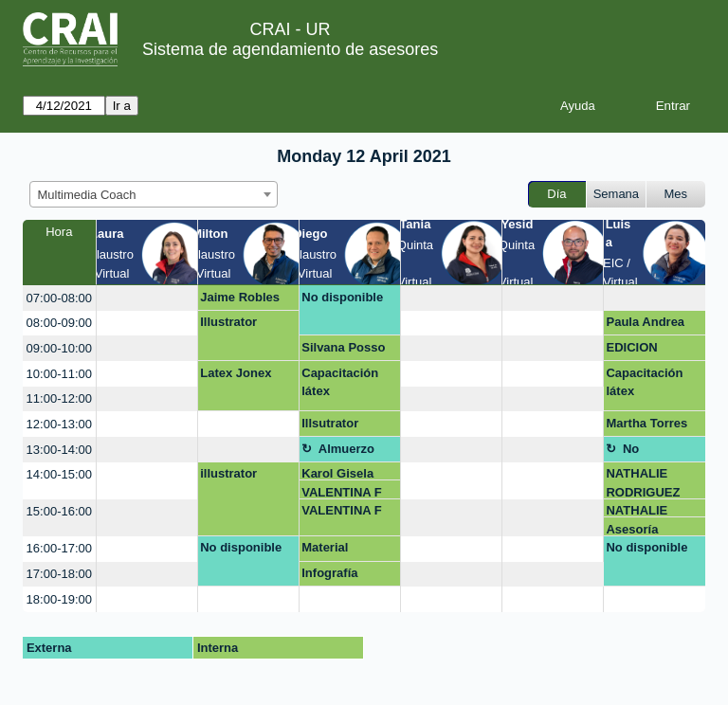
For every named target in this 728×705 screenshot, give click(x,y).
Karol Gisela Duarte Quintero (348, 473)
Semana (616, 194)
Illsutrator (330, 423)
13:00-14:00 (59, 450)
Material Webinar (326, 551)
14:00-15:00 (59, 474)
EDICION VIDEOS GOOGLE (633, 351)
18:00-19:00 (59, 599)
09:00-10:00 (59, 348)
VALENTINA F (342, 492)
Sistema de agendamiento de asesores (290, 49)
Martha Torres (646, 423)
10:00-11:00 (59, 374)
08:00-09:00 (59, 323)
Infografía (329, 573)
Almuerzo (346, 449)
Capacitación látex (340, 382)
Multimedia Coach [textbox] (87, 195)
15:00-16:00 (59, 511)
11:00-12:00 (59, 398)
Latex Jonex (236, 373)
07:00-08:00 (59, 298)
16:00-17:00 (59, 548)
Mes (676, 194)
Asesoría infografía (634, 529)
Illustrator (228, 322)
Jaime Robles (240, 297)
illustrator (228, 473)
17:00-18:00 (59, 574)
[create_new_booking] (147, 298)
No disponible (342, 297)
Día (556, 194)
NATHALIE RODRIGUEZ (643, 482)
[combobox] (154, 194)
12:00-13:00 (59, 424)
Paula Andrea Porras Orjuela (648, 325)
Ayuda (578, 106)
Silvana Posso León (343, 351)
